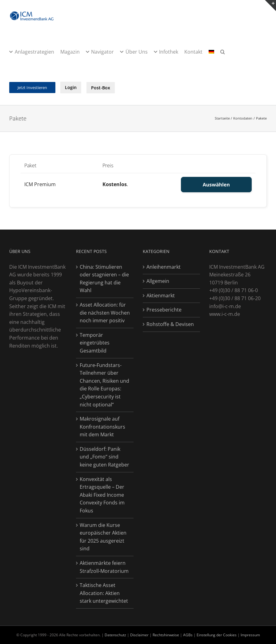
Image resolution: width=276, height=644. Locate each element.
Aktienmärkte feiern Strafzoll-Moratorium (104, 567)
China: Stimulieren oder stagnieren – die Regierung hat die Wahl (104, 279)
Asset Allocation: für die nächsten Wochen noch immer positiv (105, 313)
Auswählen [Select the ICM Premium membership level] (216, 185)
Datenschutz (115, 635)
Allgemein (158, 281)
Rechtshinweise (166, 635)
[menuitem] (211, 51)
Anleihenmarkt (164, 267)
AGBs (188, 635)
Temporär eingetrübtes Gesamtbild (95, 343)
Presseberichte (164, 310)
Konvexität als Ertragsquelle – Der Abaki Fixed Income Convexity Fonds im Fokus (102, 495)
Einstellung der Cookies (217, 635)
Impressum (250, 635)
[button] (223, 51)
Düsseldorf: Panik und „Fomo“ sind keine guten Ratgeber (104, 457)
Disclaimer (140, 635)
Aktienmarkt (161, 296)
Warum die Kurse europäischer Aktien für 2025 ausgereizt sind (103, 537)
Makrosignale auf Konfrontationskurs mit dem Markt (102, 427)
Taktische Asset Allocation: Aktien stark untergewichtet (104, 593)
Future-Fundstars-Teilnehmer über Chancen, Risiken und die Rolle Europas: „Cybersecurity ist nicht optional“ (104, 385)
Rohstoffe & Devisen (170, 324)
